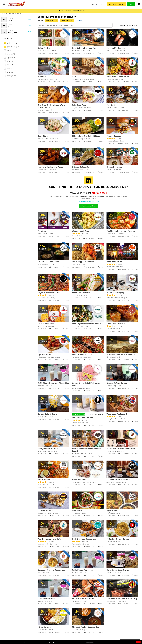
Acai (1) (8, 50)
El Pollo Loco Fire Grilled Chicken (87, 136)
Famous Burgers (114, 136)
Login (131, 4)
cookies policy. (90, 642)
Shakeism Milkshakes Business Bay (122, 598)
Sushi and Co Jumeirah (116, 48)
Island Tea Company (115, 293)
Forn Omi (111, 105)
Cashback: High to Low (129, 25)
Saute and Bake (79, 480)
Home (3, 13)
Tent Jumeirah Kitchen (48, 449)
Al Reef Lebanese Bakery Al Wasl (121, 354)
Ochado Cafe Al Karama (117, 383)
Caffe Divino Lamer (46, 598)
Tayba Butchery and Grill (49, 293)
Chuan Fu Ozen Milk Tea (83, 418)
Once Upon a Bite (114, 262)
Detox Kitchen (44, 48)
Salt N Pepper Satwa (47, 480)
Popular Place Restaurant (83, 598)
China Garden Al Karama (48, 262)
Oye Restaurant (45, 354)
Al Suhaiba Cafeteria (81, 293)
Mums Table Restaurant (83, 354)
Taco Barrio (77, 510)
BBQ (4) (8, 68)
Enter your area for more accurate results (71, 11)
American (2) (9, 54)
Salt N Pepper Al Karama (83, 262)
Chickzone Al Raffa (46, 324)
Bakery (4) (8, 65)
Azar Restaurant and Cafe (49, 539)
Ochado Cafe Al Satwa (48, 414)
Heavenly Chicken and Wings (50, 167)
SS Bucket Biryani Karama (118, 539)
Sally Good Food (79, 105)
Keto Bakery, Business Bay (84, 48)
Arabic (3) (8, 61)
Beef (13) (8, 72)
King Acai (42, 231)
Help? (101, 4)
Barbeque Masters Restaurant (51, 570)
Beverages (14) (10, 76)
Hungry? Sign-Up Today (117, 4)
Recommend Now (88, 206)
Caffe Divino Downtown (83, 570)
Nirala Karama (44, 627)
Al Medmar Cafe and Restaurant (121, 449)
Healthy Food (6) (11, 43)
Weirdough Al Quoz (81, 231)
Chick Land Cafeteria (116, 324)
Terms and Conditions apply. (88, 202)
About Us (94, 4)
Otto (74, 76)
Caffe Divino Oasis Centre (118, 570)
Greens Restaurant (115, 167)
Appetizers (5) (10, 58)
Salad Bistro (43, 136)
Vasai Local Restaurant (117, 414)
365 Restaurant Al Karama (118, 480)
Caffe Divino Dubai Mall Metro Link (53, 383)
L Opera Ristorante (81, 167)
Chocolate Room (45, 510)
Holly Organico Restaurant (84, 539)
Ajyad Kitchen (113, 510)
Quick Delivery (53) (11, 47)
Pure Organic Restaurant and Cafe (87, 324)
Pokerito (42, 76)
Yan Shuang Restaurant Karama (121, 231)
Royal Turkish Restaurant (118, 76)
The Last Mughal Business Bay (86, 627)
